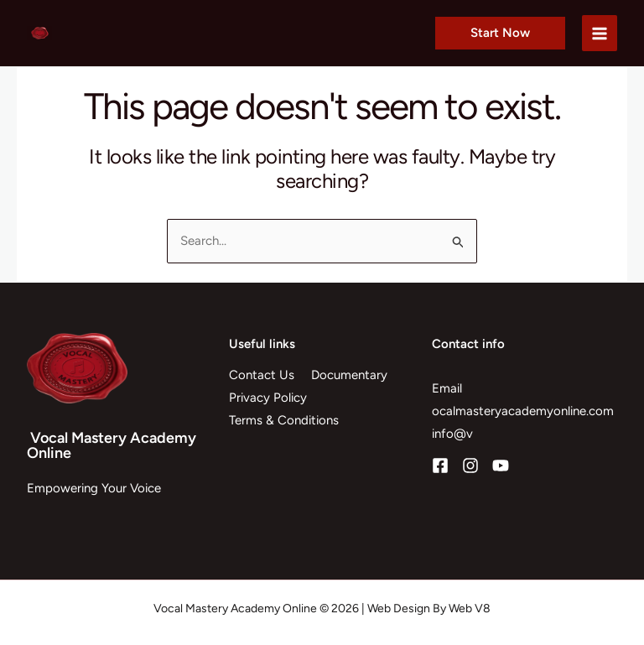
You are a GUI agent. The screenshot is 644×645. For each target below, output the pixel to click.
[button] (500, 33)
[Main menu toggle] (600, 33)
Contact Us (262, 375)
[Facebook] (440, 466)
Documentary (349, 375)
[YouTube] (501, 466)
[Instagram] (470, 466)
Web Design (399, 609)
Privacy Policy (268, 398)
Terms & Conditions (284, 420)
